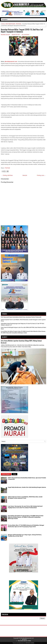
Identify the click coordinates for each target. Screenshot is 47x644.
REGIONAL (19, 24)
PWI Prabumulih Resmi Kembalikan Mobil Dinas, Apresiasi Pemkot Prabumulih (21, 317)
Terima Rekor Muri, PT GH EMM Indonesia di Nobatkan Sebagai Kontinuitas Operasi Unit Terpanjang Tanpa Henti (26, 526)
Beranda (25, 175)
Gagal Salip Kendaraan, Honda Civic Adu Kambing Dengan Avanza (27, 487)
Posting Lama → (41, 175)
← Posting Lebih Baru (7, 175)
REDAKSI (24, 639)
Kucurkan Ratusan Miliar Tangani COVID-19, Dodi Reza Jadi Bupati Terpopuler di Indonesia (22, 31)
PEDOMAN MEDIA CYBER (24, 641)
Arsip (14, 474)
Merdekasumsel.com (11, 62)
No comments (25, 35)
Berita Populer (6, 474)
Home (3, 24)
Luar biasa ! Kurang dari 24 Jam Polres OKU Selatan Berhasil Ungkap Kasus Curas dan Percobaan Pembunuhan (25, 507)
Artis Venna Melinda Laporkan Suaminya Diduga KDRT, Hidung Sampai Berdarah (21, 342)
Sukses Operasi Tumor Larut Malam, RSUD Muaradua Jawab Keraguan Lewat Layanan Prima (25, 498)
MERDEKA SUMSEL (30, 643)
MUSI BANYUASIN (10, 24)
